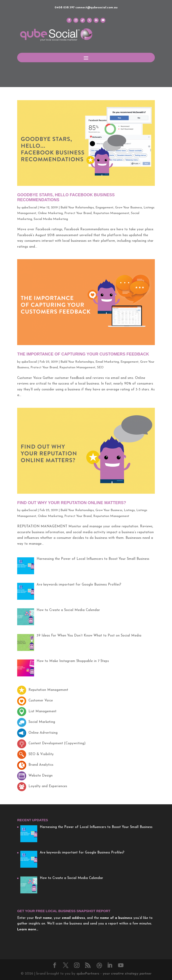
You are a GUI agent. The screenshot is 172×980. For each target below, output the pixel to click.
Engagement (105, 208)
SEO (100, 368)
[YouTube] (121, 966)
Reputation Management (111, 213)
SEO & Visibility (35, 754)
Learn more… (28, 930)
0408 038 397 (65, 8)
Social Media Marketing (51, 219)
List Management (37, 711)
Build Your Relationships (77, 208)
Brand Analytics (35, 765)
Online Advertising (37, 733)
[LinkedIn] (110, 966)
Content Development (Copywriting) (51, 744)
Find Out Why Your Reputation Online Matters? (72, 503)
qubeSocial (29, 208)
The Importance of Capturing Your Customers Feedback (83, 354)
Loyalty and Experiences (42, 786)
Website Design (35, 776)
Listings (129, 510)
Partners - (114, 974)
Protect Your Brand (78, 213)
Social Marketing (36, 722)
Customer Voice (35, 701)
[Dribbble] (99, 966)
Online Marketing (50, 213)
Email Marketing (107, 362)
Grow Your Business (129, 208)
